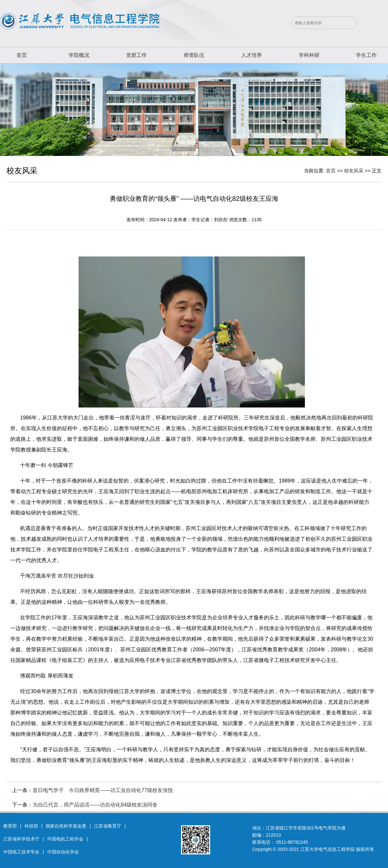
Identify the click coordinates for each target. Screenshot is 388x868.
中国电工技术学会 (21, 852)
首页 (22, 55)
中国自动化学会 (63, 852)
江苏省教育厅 (108, 826)
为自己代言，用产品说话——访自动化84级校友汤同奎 (95, 805)
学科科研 (309, 55)
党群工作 (136, 55)
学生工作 (366, 55)
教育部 (10, 826)
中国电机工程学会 (65, 839)
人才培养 (252, 55)
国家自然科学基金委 (66, 826)
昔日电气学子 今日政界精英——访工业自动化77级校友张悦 (103, 790)
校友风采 (354, 171)
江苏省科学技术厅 (21, 839)
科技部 (31, 826)
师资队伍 (194, 55)
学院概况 (79, 55)
